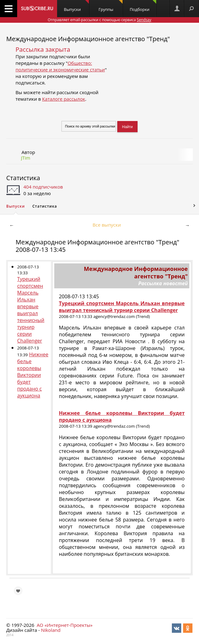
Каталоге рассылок (64, 99)
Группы (111, 6)
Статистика (23, 178)
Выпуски (76, 6)
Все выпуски (107, 225)
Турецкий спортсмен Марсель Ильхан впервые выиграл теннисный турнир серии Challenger (31, 310)
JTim (26, 158)
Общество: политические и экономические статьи (60, 66)
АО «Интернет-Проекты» (65, 625)
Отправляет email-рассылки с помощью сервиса (99, 20)
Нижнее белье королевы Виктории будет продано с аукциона (33, 375)
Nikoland (51, 630)
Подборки (143, 6)
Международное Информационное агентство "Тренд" (88, 39)
